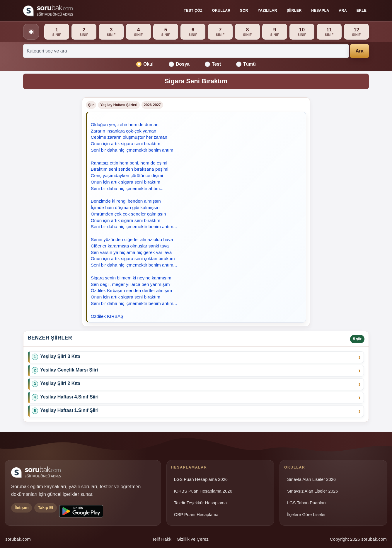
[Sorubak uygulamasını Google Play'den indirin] (81, 511)
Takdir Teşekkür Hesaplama (201, 503)
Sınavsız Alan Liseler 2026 (312, 491)
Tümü (246, 64)
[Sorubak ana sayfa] (48, 11)
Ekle (362, 11)
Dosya (179, 64)
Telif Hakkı (162, 539)
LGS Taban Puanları (306, 503)
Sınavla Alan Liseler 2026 (311, 479)
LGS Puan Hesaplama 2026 (201, 479)
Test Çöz (193, 11)
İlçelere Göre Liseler (306, 515)
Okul (145, 64)
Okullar (221, 11)
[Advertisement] (49, 185)
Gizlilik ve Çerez (193, 539)
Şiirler (294, 11)
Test (213, 64)
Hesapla (320, 11)
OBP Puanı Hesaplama (196, 515)
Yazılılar (267, 11)
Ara (343, 11)
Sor (244, 11)
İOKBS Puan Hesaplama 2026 (203, 491)
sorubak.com (18, 539)
